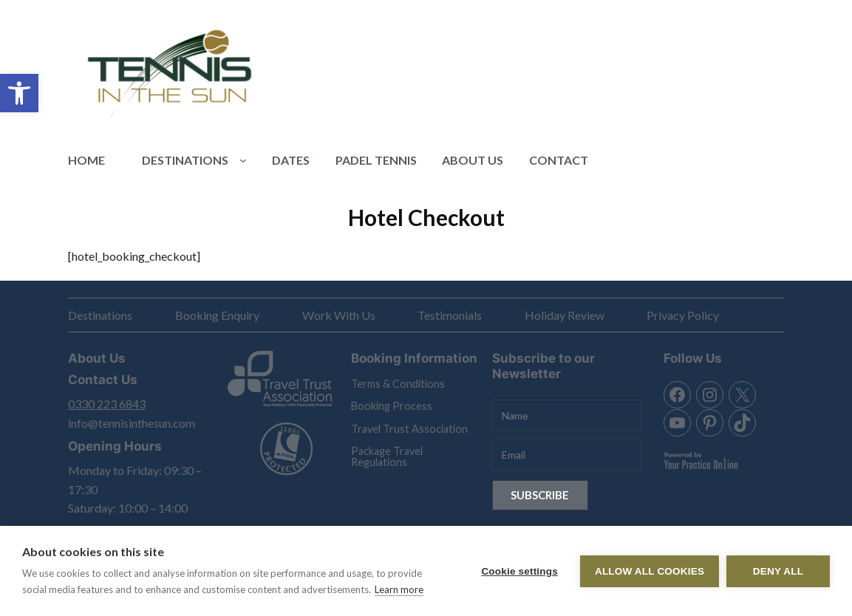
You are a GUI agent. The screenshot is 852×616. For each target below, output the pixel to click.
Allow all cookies (650, 571)
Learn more (399, 589)
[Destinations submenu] (243, 160)
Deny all (778, 571)
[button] (19, 93)
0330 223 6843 (107, 404)
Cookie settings (519, 571)
